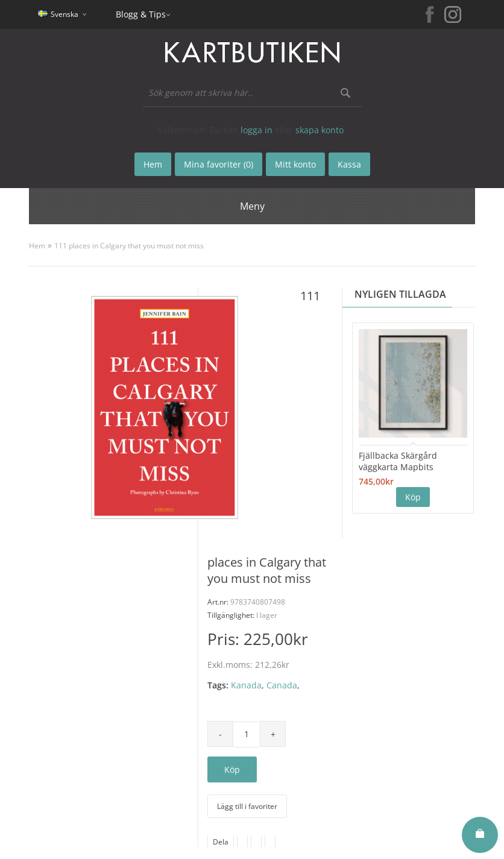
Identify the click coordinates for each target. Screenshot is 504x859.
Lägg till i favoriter (247, 806)
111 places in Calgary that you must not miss (129, 246)
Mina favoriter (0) (219, 164)
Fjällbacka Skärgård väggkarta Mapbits (398, 461)
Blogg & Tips (141, 14)
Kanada (246, 685)
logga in (257, 130)
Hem (37, 246)
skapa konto (320, 130)
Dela (221, 842)
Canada (282, 685)
